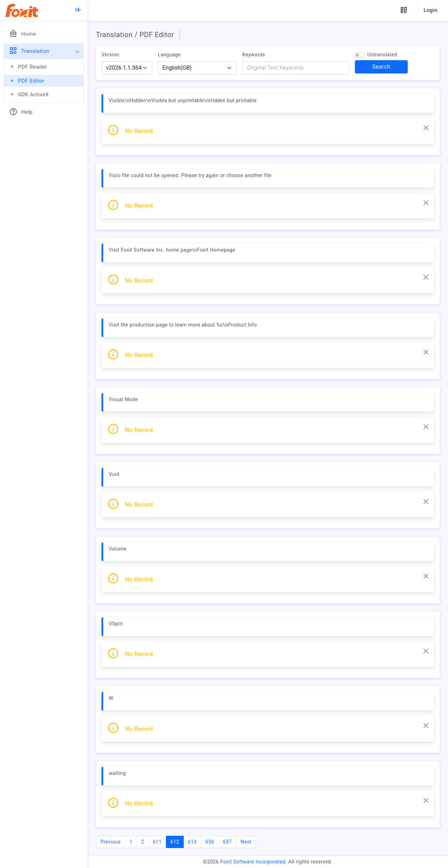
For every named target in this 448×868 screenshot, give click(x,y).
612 (177, 841)
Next (246, 842)
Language (169, 55)
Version (110, 55)
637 (227, 842)
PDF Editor (27, 81)
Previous (111, 842)
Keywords (254, 55)
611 (157, 842)
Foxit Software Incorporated (253, 862)
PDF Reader (28, 67)
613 (192, 842)
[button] (404, 10)
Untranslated (382, 55)
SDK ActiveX (29, 95)
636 (210, 842)
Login (430, 10)
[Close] (426, 128)
